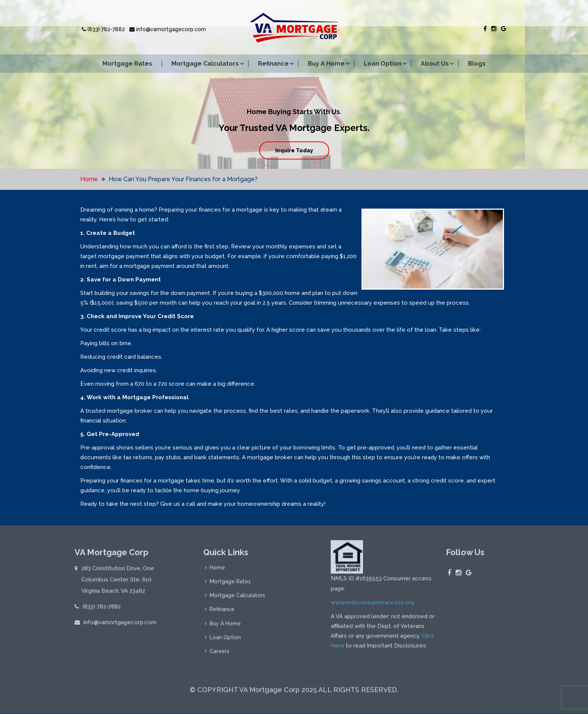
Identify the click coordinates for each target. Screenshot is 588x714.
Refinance (273, 64)
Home (89, 179)
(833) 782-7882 (103, 29)
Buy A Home (326, 64)
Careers (219, 658)
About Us (435, 64)
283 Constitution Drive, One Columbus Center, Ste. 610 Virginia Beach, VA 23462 (118, 585)
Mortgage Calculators (205, 64)
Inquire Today (294, 150)
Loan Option (383, 64)
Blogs (477, 64)
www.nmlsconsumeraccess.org (372, 608)
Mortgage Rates (127, 64)
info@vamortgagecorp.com (168, 29)
